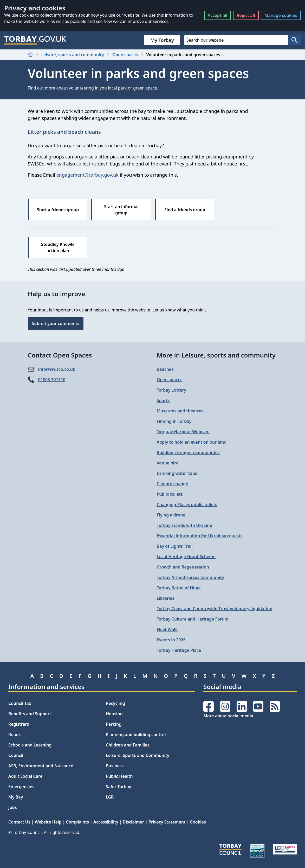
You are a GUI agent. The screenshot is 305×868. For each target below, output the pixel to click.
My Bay (16, 797)
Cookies (198, 822)
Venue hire (168, 463)
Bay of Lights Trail (175, 546)
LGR (110, 797)
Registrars (19, 724)
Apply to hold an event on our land (192, 442)
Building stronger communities (188, 452)
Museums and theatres (180, 411)
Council (16, 755)
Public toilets (170, 494)
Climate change (173, 484)
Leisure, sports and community (73, 55)
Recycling (115, 703)
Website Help (48, 822)
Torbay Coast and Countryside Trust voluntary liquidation (215, 609)
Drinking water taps (177, 473)
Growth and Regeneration (183, 567)
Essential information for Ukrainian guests (200, 536)
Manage (281, 15)
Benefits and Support (30, 714)
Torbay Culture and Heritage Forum (193, 619)
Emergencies (21, 787)
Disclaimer (133, 822)
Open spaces (125, 55)
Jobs (13, 807)
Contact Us (19, 822)
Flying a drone (171, 515)
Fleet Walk (167, 629)
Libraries (166, 598)
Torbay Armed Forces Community (190, 577)
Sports (163, 400)
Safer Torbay (119, 787)
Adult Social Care (25, 776)
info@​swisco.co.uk (57, 369)
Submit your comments (56, 323)
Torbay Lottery (172, 390)
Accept (218, 15)
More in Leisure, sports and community (216, 355)
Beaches (165, 369)
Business (115, 766)
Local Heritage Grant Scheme (186, 557)
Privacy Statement (167, 822)
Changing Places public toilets (187, 505)
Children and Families (128, 745)
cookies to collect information (48, 15)
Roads (14, 735)
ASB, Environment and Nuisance (41, 766)
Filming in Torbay (174, 421)
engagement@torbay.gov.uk (87, 175)
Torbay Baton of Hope (179, 588)
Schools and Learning (30, 745)
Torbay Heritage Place (179, 650)
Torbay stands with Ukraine (184, 525)
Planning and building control (136, 735)
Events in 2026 (171, 640)
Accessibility (106, 822)
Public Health (119, 776)
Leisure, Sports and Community (138, 755)
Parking (114, 724)
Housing (114, 714)
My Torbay (162, 40)
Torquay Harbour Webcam (183, 432)
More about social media (228, 716)
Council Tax (20, 703)
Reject (246, 15)
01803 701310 (52, 380)
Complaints (77, 822)
